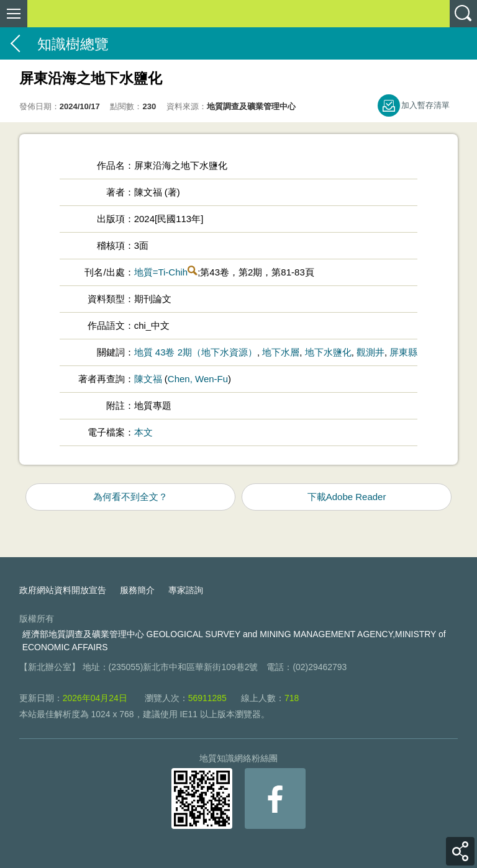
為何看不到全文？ (130, 497)
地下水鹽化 (328, 352)
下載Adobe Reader (347, 497)
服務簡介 (137, 590)
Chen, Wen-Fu (198, 379)
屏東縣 (403, 352)
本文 (143, 432)
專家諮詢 (186, 590)
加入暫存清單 (425, 105)
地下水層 (281, 352)
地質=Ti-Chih (161, 272)
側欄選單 (14, 14)
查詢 (463, 14)
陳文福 (148, 379)
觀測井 (370, 352)
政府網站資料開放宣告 (63, 590)
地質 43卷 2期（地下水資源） (196, 352)
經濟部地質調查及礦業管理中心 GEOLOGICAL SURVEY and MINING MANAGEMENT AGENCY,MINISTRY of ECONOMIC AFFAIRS (234, 641)
